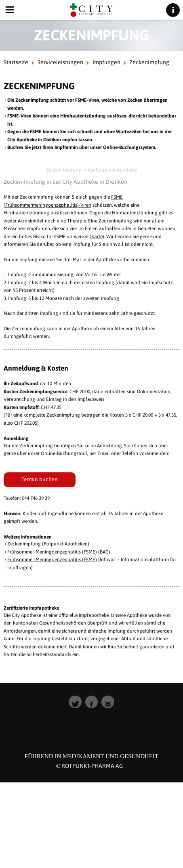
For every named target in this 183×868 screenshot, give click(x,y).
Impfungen (106, 62)
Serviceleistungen (60, 62)
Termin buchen (40, 479)
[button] (75, 702)
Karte (97, 237)
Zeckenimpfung (24, 544)
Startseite (16, 62)
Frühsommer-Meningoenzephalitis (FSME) (52, 552)
